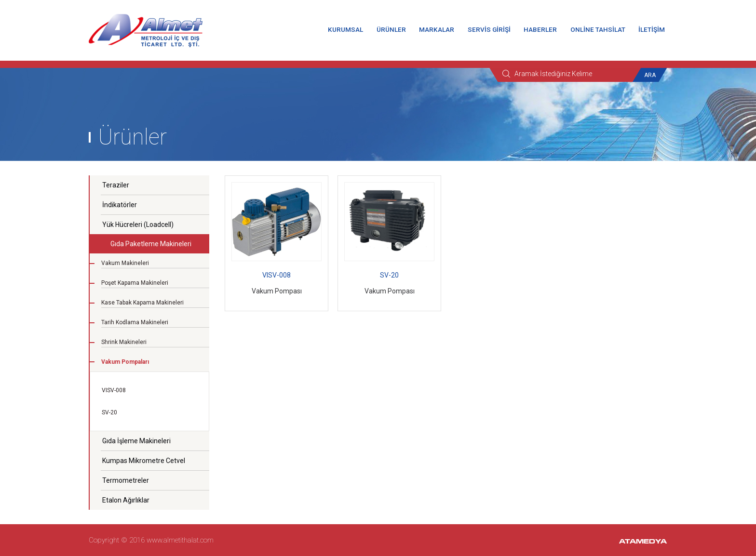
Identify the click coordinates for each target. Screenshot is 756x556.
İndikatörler (120, 205)
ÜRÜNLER (391, 29)
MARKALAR (437, 29)
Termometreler (126, 480)
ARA (650, 75)
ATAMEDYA (643, 542)
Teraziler (116, 185)
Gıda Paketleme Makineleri (151, 244)
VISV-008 (114, 390)
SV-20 (109, 412)
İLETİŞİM (652, 29)
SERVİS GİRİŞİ (489, 29)
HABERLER (540, 29)
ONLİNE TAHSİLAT (598, 29)
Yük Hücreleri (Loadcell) (138, 225)
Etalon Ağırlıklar (126, 500)
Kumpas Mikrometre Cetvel (144, 461)
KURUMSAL (345, 29)
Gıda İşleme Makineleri (136, 441)
